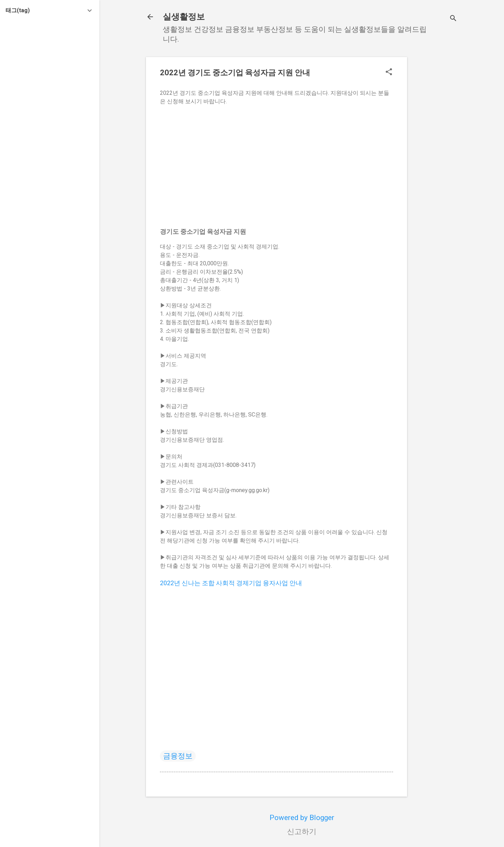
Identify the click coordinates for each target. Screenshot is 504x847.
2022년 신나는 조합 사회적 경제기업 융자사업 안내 (231, 583)
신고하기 (302, 832)
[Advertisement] (435, 162)
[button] (389, 73)
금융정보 (178, 756)
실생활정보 (184, 17)
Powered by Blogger (302, 818)
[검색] (453, 19)
